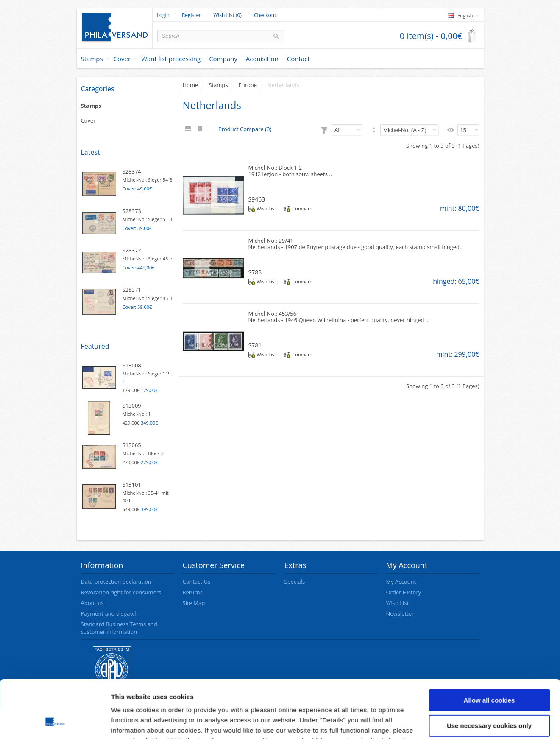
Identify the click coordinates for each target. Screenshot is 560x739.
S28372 (132, 250)
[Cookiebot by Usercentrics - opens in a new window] (55, 722)
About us (92, 603)
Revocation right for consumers (121, 592)
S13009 (132, 406)
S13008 (132, 365)
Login (163, 15)
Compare (302, 209)
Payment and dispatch (110, 613)
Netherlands (283, 85)
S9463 (257, 199)
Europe (248, 85)
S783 (255, 272)
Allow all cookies (489, 648)
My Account (401, 582)
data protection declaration (317, 699)
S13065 (132, 445)
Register (191, 15)
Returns (193, 592)
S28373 (132, 211)
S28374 (132, 171)
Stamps (92, 59)
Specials (295, 582)
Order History (404, 592)
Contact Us (197, 582)
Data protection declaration (116, 582)
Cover (122, 59)
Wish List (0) (227, 15)
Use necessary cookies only (489, 673)
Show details (131, 722)
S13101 (132, 484)
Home (191, 85)
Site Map (194, 603)
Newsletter (400, 613)
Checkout (265, 15)
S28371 (132, 290)
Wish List (266, 209)
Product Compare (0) (245, 129)
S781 (255, 345)
